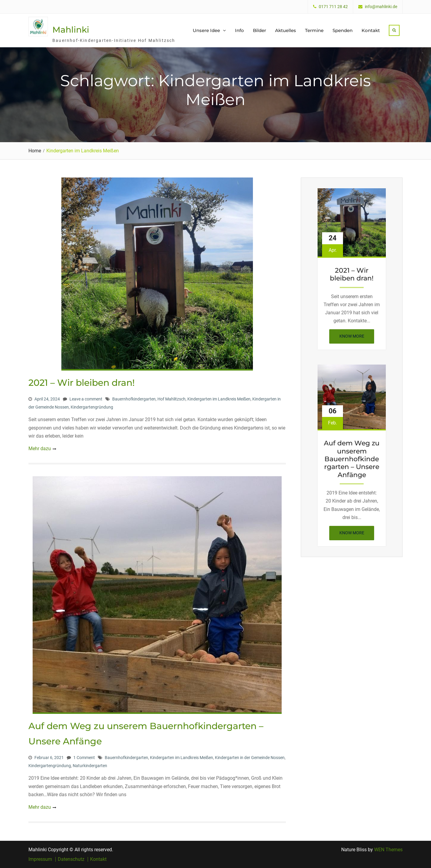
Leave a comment (86, 399)
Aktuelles (286, 30)
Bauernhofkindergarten (134, 399)
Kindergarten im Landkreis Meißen (219, 399)
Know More (357, 338)
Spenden (343, 30)
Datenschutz (71, 859)
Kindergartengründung (92, 407)
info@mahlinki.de (381, 7)
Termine (314, 30)
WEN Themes (388, 850)
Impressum (40, 859)
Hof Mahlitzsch (172, 399)
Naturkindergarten (90, 766)
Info (239, 30)
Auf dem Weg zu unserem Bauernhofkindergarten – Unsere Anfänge (352, 459)
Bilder (259, 30)
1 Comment (84, 758)
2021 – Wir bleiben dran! (82, 383)
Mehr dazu (40, 449)
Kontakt (371, 30)
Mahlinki (71, 30)
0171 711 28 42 (333, 7)
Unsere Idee (206, 30)
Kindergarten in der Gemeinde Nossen (250, 758)
